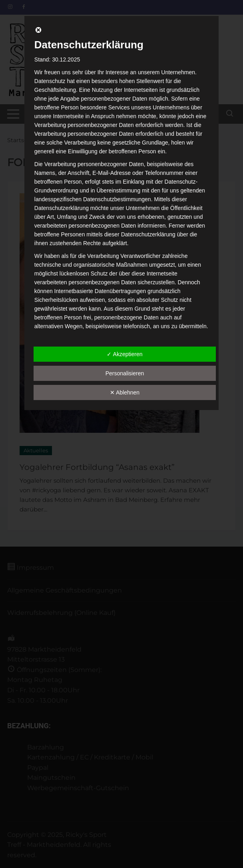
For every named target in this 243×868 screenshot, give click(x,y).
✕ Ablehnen (125, 392)
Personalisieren (125, 373)
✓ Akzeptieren (124, 354)
